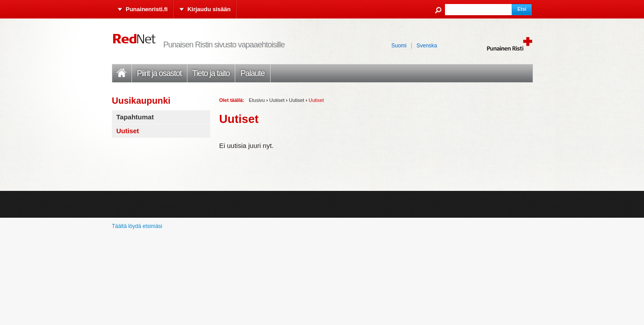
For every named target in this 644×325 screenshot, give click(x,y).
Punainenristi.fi (147, 9)
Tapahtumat (135, 117)
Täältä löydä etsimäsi (137, 226)
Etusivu (122, 73)
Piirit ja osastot (159, 73)
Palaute (252, 73)
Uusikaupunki (141, 101)
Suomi (399, 46)
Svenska (427, 46)
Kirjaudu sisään (209, 9)
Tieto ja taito (211, 73)
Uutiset (277, 100)
